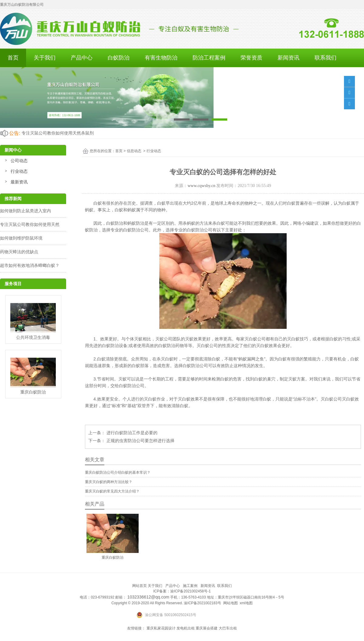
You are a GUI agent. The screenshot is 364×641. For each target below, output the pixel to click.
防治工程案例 (209, 58)
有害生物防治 (161, 58)
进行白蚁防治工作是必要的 (131, 433)
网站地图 (231, 603)
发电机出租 (186, 628)
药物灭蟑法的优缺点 (19, 252)
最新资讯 (19, 182)
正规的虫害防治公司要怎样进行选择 (140, 441)
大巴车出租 (228, 628)
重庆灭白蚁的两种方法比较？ (109, 482)
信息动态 (134, 151)
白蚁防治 (119, 58)
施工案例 (190, 586)
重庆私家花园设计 (161, 628)
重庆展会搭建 (207, 628)
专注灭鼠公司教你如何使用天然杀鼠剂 (58, 133)
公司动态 (19, 161)
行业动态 (19, 171)
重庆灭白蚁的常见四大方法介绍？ (112, 491)
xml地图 (246, 603)
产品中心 (82, 58)
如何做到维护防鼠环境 (21, 238)
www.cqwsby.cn (201, 186)
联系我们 (325, 58)
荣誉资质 (251, 58)
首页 (13, 58)
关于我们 (45, 58)
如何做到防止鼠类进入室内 (25, 211)
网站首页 (140, 586)
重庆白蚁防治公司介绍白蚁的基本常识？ (118, 472)
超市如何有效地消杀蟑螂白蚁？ (30, 265)
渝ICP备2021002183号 (202, 603)
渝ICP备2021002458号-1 (190, 591)
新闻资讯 (288, 58)
